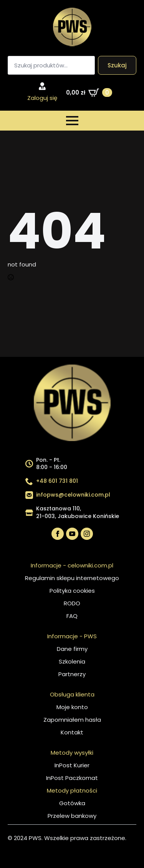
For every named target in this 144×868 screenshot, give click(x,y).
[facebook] (58, 534)
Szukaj (117, 65)
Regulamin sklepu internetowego (72, 578)
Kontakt (72, 732)
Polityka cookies (72, 591)
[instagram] (87, 534)
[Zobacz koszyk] (89, 93)
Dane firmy (72, 649)
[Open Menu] (72, 121)
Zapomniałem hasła (72, 720)
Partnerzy (72, 674)
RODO (72, 603)
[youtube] (72, 534)
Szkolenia (72, 661)
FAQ (72, 616)
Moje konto (72, 707)
